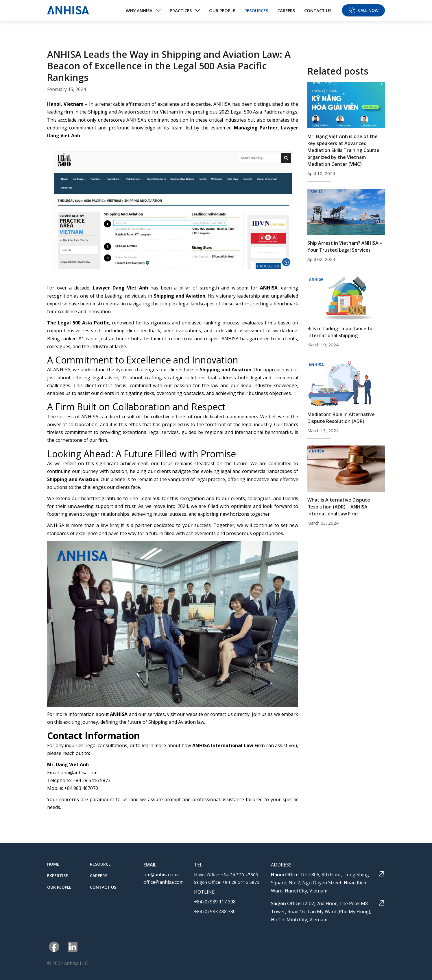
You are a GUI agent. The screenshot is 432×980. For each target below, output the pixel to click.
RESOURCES (256, 10)
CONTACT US (318, 10)
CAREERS (286, 10)
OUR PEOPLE (222, 10)
